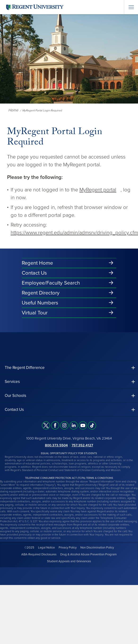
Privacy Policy (68, 548)
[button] (69, 368)
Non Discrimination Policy (97, 548)
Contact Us (34, 273)
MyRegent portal (98, 190)
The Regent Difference (25, 368)
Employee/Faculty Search (51, 283)
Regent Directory (41, 293)
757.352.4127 (82, 445)
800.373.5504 (56, 445)
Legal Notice (46, 548)
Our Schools (15, 396)
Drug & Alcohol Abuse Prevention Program (88, 554)
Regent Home (37, 263)
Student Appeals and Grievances (69, 561)
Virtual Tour (35, 313)
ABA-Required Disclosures (39, 554)
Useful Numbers (40, 303)
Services (12, 382)
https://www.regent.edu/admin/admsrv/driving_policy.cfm (74, 233)
